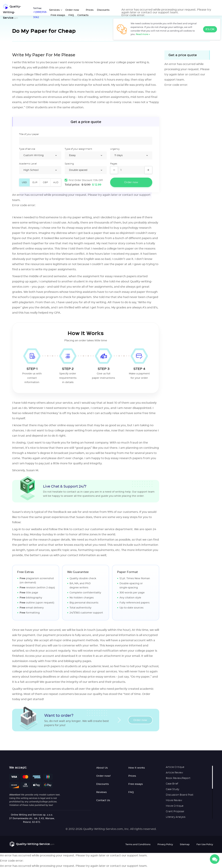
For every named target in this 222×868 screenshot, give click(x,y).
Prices (89, 10)
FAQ (71, 15)
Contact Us (103, 801)
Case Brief (172, 784)
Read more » (143, 34)
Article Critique (175, 767)
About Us (102, 768)
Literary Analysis (176, 817)
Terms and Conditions (138, 845)
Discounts (103, 10)
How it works (137, 768)
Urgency (115, 149)
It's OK (210, 29)
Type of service (27, 149)
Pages (114, 164)
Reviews (101, 792)
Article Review (174, 773)
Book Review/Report (178, 778)
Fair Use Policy (205, 845)
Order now (72, 10)
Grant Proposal (175, 812)
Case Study (172, 790)
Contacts (83, 15)
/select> (40, 156)
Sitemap (185, 845)
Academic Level (28, 164)
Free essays (58, 15)
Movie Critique (175, 806)
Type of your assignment (78, 149)
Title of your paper (29, 135)
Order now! (103, 776)
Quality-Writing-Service (12, 12)
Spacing (69, 164)
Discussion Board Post (180, 795)
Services (54, 10)
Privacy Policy (165, 845)
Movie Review (174, 801)
